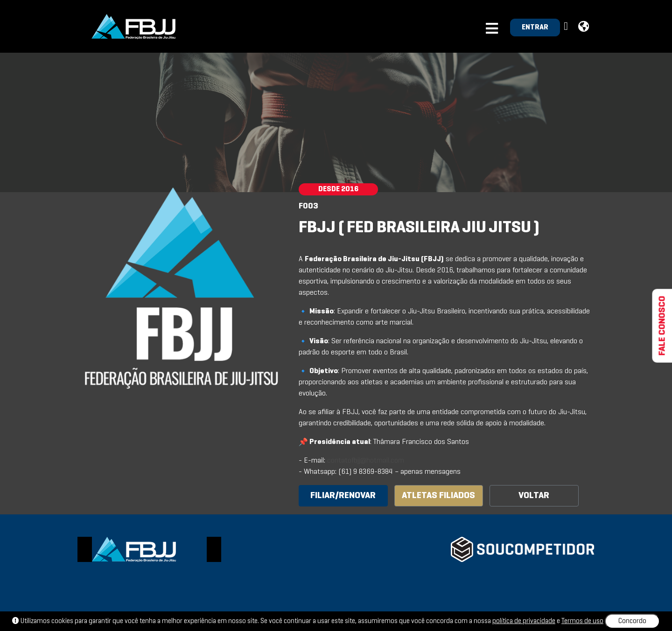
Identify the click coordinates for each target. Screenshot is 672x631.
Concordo (632, 621)
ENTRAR (535, 28)
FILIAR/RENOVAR (343, 496)
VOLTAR (534, 496)
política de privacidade (524, 621)
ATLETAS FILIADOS (438, 496)
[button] (567, 27)
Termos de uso (582, 621)
